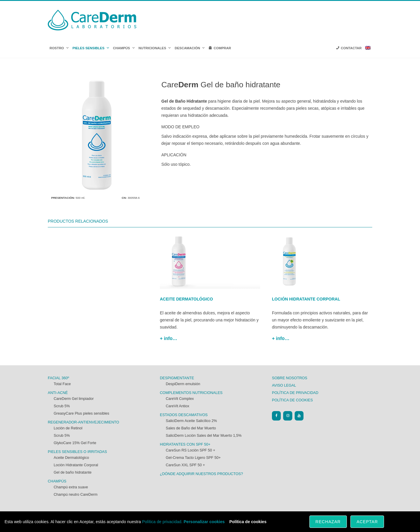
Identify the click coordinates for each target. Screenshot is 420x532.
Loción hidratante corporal (306, 299)
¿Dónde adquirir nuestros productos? (201, 474)
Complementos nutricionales (191, 393)
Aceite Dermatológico (71, 458)
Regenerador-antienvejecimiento (83, 422)
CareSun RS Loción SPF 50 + (191, 450)
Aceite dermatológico (186, 299)
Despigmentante (177, 378)
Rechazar (328, 522)
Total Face (62, 384)
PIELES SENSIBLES (91, 48)
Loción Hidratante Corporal (76, 465)
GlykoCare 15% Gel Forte (75, 443)
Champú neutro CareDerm (76, 495)
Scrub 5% (62, 406)
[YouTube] (299, 416)
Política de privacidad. (162, 522)
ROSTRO (59, 48)
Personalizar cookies (204, 522)
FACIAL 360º (58, 378)
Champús (57, 481)
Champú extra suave (71, 487)
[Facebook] (276, 416)
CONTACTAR (351, 48)
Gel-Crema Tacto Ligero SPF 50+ (193, 458)
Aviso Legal (284, 385)
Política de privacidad (295, 393)
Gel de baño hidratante (73, 472)
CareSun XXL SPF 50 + (185, 465)
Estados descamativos (184, 415)
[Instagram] (288, 416)
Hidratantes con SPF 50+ (185, 444)
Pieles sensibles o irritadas (77, 452)
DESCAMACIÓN (190, 48)
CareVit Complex (180, 399)
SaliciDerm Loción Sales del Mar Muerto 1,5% (204, 436)
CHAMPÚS (124, 48)
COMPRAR (222, 48)
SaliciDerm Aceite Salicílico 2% (191, 421)
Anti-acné (58, 393)
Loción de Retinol (68, 428)
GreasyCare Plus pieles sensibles (81, 413)
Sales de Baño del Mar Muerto (191, 428)
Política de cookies (292, 400)
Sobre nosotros (290, 378)
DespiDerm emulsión (183, 384)
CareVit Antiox (178, 406)
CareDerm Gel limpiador (74, 399)
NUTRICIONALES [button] (155, 48)
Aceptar (367, 522)
